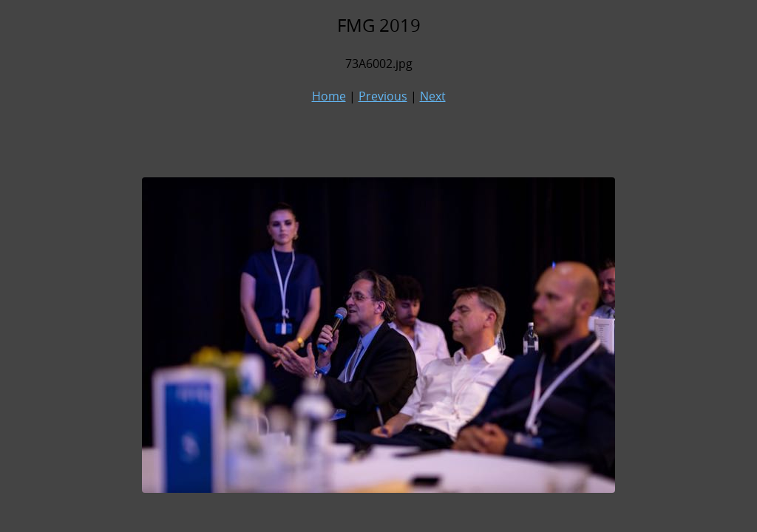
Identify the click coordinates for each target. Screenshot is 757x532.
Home (329, 96)
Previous (383, 96)
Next (433, 96)
